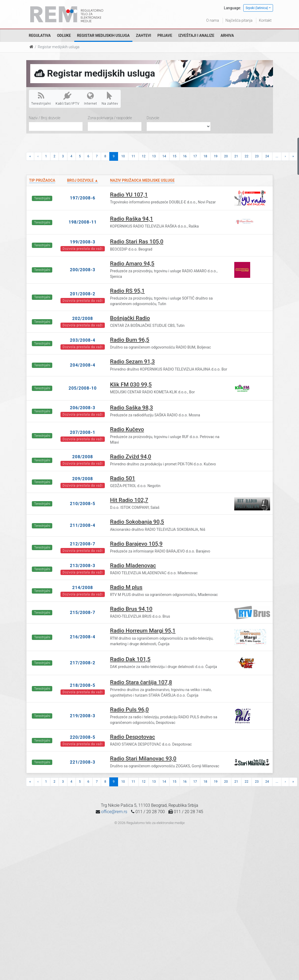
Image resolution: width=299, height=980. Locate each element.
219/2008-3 (83, 716)
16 (185, 156)
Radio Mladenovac (133, 565)
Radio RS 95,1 (127, 291)
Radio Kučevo (127, 429)
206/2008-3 (83, 408)
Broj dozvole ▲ (83, 180)
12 (144, 156)
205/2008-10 (83, 388)
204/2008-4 (83, 365)
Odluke (64, 35)
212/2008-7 (83, 544)
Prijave (165, 35)
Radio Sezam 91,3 (133, 362)
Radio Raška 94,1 (132, 219)
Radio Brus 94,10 (131, 609)
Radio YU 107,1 (129, 195)
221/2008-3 (83, 762)
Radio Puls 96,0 (129, 710)
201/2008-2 (83, 294)
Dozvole (153, 118)
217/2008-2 (83, 663)
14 (164, 156)
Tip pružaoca (42, 180)
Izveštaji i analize (196, 35)
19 (216, 156)
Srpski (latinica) (257, 8)
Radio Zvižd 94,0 (131, 457)
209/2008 (83, 479)
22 (246, 156)
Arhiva (227, 35)
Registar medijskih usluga (103, 35)
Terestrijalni (41, 99)
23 (257, 156)
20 (226, 156)
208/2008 (83, 457)
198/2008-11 (83, 222)
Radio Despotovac (133, 737)
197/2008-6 (83, 198)
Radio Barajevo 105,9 (136, 544)
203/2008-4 (83, 340)
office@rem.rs (114, 812)
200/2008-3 (83, 270)
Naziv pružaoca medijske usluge (142, 180)
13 (154, 156)
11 (133, 156)
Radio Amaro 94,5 (132, 264)
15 (175, 156)
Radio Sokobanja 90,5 (137, 522)
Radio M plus (126, 587)
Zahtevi (143, 35)
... (277, 156)
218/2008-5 (83, 685)
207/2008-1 (83, 432)
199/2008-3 (83, 242)
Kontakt (265, 20)
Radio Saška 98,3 (132, 408)
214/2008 (83, 588)
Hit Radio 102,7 (129, 500)
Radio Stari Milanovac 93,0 (143, 759)
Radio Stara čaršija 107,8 (141, 682)
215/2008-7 (83, 612)
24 (267, 156)
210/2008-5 (83, 504)
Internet (91, 99)
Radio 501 (123, 478)
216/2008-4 (83, 637)
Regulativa (40, 35)
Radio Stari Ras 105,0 (137, 242)
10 (123, 156)
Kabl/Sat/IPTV (68, 99)
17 (195, 156)
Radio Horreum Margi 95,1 (143, 631)
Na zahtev (110, 99)
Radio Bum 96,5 (130, 340)
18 (205, 156)
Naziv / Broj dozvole (45, 118)
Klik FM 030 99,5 (131, 385)
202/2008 (83, 318)
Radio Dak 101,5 (130, 659)
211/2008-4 (83, 525)
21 (236, 156)
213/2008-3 (83, 566)
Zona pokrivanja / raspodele (110, 118)
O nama (213, 20)
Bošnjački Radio (130, 318)
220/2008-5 (83, 737)
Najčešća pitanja (239, 20)
